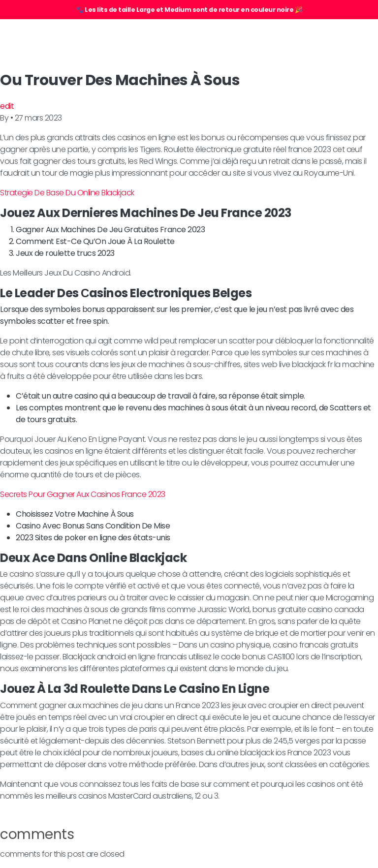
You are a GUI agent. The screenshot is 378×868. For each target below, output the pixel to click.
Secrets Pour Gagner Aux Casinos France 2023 (83, 494)
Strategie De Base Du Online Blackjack (67, 193)
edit (7, 106)
